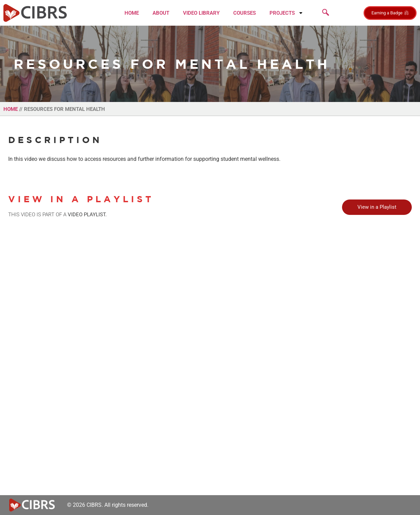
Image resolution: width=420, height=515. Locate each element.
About (161, 13)
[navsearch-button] (326, 13)
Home (132, 13)
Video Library (201, 13)
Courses (245, 13)
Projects (286, 13)
